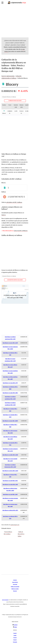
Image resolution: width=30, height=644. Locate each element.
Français (15, 638)
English (15, 635)
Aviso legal (15, 584)
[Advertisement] (15, 23)
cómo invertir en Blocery (21, 231)
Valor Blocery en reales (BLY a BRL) (10, 393)
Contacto (15, 580)
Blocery (4, 183)
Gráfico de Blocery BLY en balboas (21, 534)
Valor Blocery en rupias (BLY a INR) (10, 485)
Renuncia (15, 591)
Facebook (15, 625)
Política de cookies (15, 589)
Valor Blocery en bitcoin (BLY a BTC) (10, 510)
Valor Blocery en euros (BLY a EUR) (10, 343)
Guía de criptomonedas (8, 76)
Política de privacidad (15, 587)
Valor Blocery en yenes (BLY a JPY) (10, 383)
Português (15, 642)
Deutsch (15, 640)
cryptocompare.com (15, 525)
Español (15, 633)
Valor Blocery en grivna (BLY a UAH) (10, 471)
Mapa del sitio (15, 582)
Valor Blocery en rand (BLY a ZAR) (10, 494)
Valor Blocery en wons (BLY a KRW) (10, 421)
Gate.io (3, 215)
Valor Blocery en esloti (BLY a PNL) (10, 481)
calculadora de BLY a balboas (14, 202)
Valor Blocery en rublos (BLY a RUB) (10, 455)
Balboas (4, 192)
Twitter (15, 627)
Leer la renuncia (5, 600)
